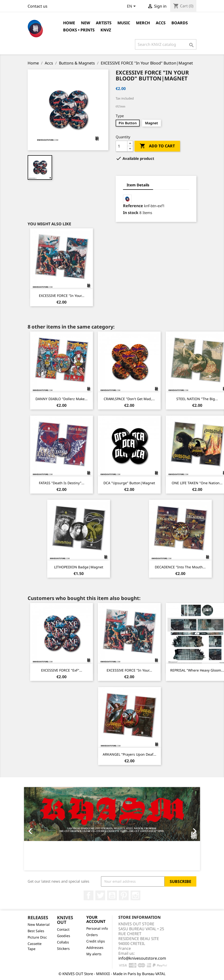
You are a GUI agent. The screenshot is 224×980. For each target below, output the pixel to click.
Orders (92, 935)
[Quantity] (122, 146)
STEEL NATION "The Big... (197, 399)
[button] (37, 829)
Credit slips (96, 941)
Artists (104, 23)
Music (124, 23)
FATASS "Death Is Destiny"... (62, 483)
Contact (63, 929)
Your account (96, 919)
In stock (131, 213)
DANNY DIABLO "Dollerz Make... (62, 399)
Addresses (95, 948)
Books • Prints (79, 30)
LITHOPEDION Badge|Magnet (79, 567)
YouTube (112, 895)
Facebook (89, 895)
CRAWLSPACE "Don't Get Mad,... (129, 399)
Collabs (63, 942)
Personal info (97, 928)
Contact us (38, 6)
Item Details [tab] (138, 185)
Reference (133, 206)
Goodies (64, 936)
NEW (85, 23)
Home (69, 23)
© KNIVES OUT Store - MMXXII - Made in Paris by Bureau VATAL (112, 974)
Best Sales (36, 931)
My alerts (94, 954)
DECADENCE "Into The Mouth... (180, 567)
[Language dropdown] (132, 7)
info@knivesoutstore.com (142, 958)
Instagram (135, 895)
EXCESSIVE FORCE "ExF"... (62, 670)
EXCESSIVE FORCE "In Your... (62, 296)
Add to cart (157, 146)
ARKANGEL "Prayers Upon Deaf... (129, 754)
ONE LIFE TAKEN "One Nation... (197, 483)
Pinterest (124, 895)
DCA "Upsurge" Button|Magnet (129, 483)
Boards (180, 23)
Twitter (100, 895)
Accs (161, 23)
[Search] (166, 44)
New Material (39, 924)
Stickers (63, 948)
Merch (143, 23)
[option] (112, 829)
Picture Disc (37, 937)
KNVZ (106, 30)
